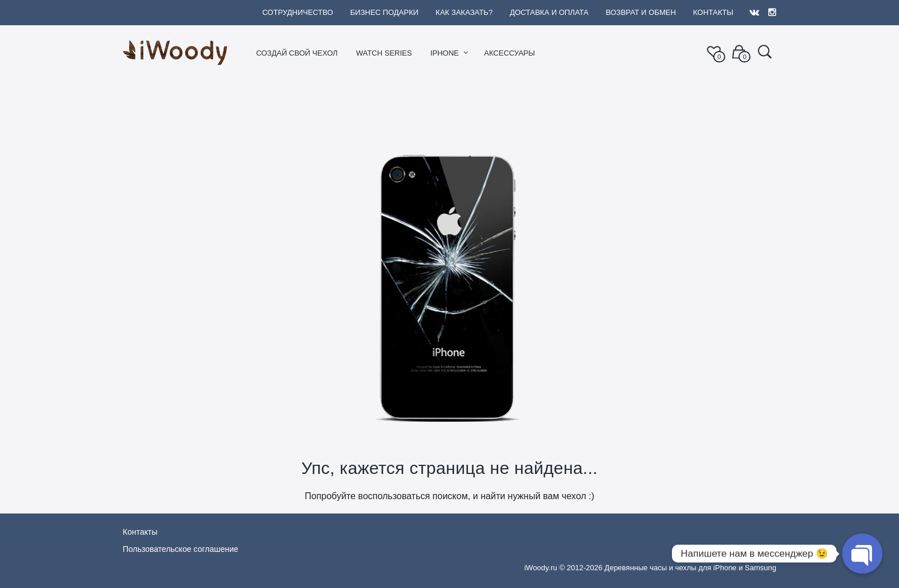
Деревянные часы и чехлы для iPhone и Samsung (690, 568)
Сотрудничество (297, 12)
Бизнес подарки (384, 12)
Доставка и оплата (549, 12)
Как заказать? (464, 12)
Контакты (713, 12)
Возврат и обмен (640, 12)
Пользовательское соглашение (181, 549)
